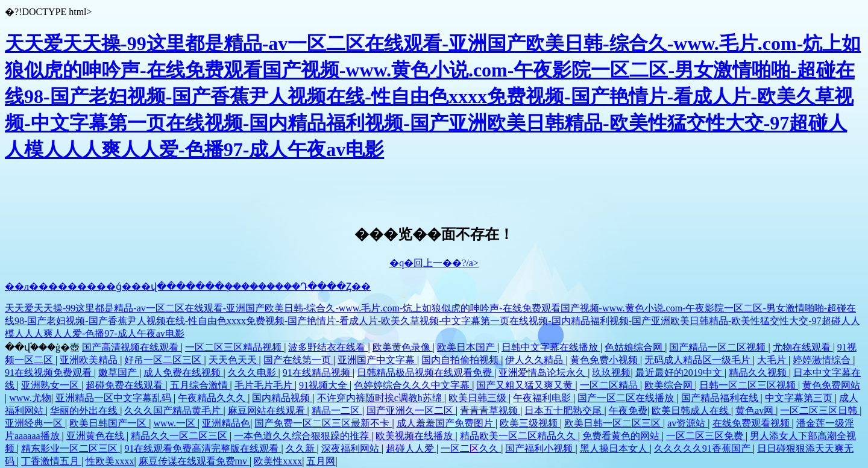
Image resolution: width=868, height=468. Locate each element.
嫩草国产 (119, 373)
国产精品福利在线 (721, 398)
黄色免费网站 (831, 385)
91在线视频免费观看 (49, 373)
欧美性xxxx (278, 461)
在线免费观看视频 (752, 423)
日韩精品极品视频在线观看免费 (426, 373)
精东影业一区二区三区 (71, 448)
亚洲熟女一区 (51, 385)
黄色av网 (756, 410)
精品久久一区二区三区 (180, 436)
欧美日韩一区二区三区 (614, 423)
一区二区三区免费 (706, 436)
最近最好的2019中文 (680, 373)
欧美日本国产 (467, 347)
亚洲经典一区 (35, 423)
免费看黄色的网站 (622, 436)
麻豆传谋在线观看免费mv (194, 461)
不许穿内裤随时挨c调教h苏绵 (381, 398)
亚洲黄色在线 (96, 436)
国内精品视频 (282, 398)
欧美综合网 (670, 385)
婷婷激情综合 (823, 360)
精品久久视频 (759, 373)
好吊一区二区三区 (164, 360)
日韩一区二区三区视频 (749, 385)
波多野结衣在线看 (328, 347)
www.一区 (175, 423)
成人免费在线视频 (183, 373)
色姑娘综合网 (635, 347)
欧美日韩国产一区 (109, 423)
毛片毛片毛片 (265, 385)
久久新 (301, 448)
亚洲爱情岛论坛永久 (543, 373)
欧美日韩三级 (479, 398)
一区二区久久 (471, 448)
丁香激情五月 (51, 461)
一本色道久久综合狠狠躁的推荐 (303, 436)
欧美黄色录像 (403, 347)
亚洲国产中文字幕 (377, 360)
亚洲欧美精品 (90, 360)
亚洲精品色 (226, 423)
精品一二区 (337, 410)
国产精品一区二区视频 (719, 347)
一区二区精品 (610, 385)
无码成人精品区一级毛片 (699, 360)
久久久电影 (253, 373)
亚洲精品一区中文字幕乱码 (115, 398)
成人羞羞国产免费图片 (446, 423)
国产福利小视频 (540, 448)
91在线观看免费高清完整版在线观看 (203, 448)
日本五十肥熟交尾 (564, 410)
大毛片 (773, 360)
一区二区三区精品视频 (234, 347)
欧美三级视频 (530, 423)
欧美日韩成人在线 (691, 410)
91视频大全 (324, 385)
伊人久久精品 (535, 360)
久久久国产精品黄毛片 (174, 410)
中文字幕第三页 (800, 398)
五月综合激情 (200, 385)
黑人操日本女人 (615, 448)
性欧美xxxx (110, 461)
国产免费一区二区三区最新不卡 (323, 423)
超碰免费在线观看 (125, 385)
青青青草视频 (490, 410)
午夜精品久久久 (213, 398)
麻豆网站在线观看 (268, 410)
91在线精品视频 (318, 373)
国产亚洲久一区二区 (411, 410)
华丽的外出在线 (85, 410)
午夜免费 (628, 410)
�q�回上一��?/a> (434, 263)
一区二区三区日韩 (820, 410)
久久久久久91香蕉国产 (703, 448)
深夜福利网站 (351, 448)
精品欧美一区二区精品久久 (519, 436)
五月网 (321, 461)
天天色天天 (234, 360)
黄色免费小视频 (605, 360)
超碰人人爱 (411, 448)
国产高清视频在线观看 (131, 347)
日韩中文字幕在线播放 (551, 347)
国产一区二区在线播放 (627, 398)
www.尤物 (30, 398)
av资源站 (687, 423)
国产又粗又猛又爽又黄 (526, 385)
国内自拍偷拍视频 (461, 360)
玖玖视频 (611, 373)
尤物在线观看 (803, 347)
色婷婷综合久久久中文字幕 (413, 385)
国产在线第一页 (298, 360)
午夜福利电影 (543, 398)
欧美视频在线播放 (415, 436)
